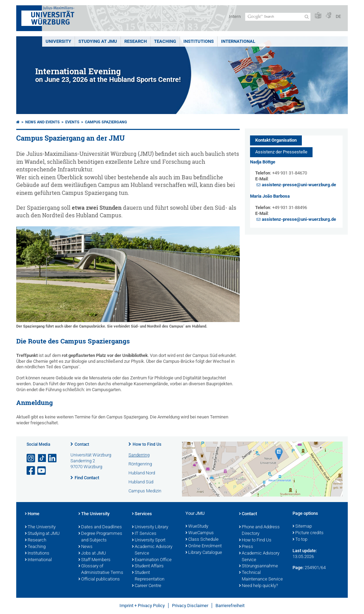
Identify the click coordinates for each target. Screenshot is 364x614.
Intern (235, 16)
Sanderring (139, 455)
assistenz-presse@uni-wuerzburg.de (299, 185)
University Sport (149, 540)
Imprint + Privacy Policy (142, 606)
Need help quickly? (258, 586)
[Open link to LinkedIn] (53, 458)
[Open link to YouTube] (42, 471)
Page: (298, 568)
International (238, 41)
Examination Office (152, 560)
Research (36, 540)
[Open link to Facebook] (31, 471)
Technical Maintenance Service (261, 576)
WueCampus (200, 533)
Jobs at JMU (92, 554)
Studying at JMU (42, 534)
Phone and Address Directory (259, 531)
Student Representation (148, 576)
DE (338, 16)
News (85, 547)
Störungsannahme (258, 566)
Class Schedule (202, 540)
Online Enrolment (204, 546)
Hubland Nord (142, 473)
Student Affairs (148, 566)
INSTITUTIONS (199, 41)
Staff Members (94, 560)
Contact (82, 444)
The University (40, 527)
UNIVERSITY (58, 41)
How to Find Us (147, 444)
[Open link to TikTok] (42, 458)
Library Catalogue (204, 553)
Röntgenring (140, 464)
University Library (150, 527)
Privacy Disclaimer (190, 606)
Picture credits (308, 533)
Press (246, 547)
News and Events (42, 122)
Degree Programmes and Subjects (100, 537)
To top (300, 540)
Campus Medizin (145, 491)
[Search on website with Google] (278, 17)
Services (142, 514)
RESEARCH (136, 41)
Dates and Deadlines (100, 527)
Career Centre (147, 586)
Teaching (165, 41)
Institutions (37, 554)
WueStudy (197, 527)
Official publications (99, 579)
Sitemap (302, 527)
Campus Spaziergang (106, 122)
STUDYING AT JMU (98, 41)
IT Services (144, 534)
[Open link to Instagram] (31, 458)
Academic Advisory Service (152, 550)
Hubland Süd (141, 482)
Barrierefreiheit (230, 606)
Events (72, 122)
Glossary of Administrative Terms (101, 570)
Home (32, 514)
